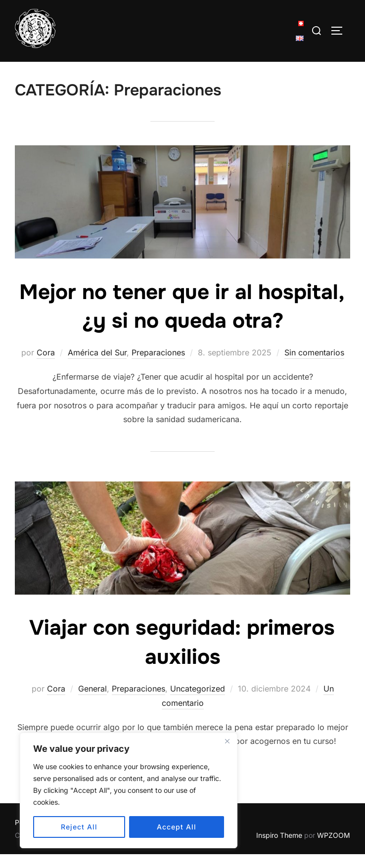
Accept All (177, 827)
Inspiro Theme (279, 849)
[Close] (227, 741)
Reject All (79, 827)
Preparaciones (158, 366)
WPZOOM (334, 849)
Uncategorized (198, 702)
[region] (129, 790)
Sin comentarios (314, 366)
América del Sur (97, 366)
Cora (46, 366)
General (92, 702)
